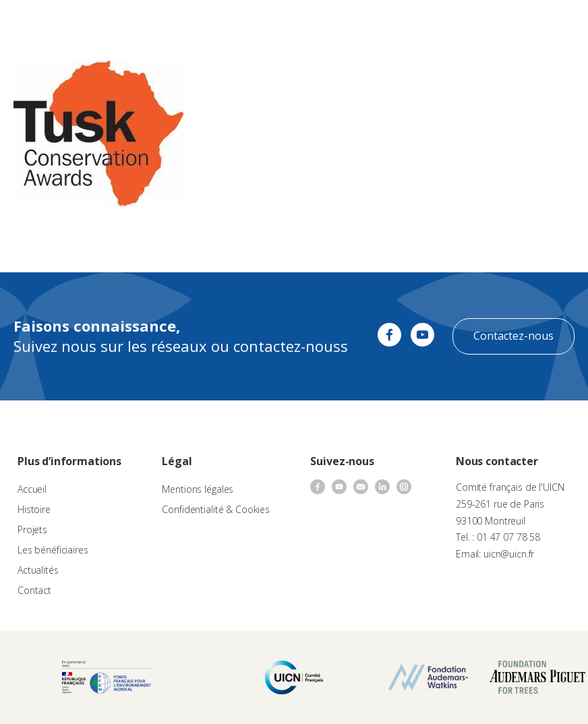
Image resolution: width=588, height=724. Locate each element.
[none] (525, 24)
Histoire (34, 509)
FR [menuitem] (518, 23)
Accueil (32, 489)
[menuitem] (525, 24)
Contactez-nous (513, 336)
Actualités (38, 570)
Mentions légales (198, 489)
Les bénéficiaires (53, 550)
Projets (32, 530)
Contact (34, 590)
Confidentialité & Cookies (216, 509)
